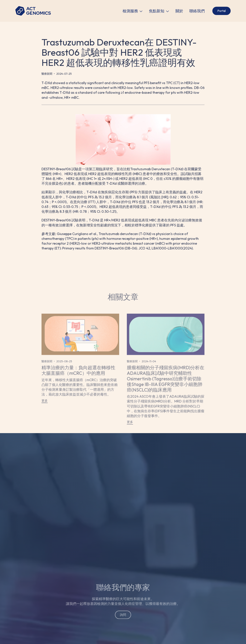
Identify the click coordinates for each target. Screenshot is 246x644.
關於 (179, 11)
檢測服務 (130, 11)
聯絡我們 (197, 11)
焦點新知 (157, 11)
